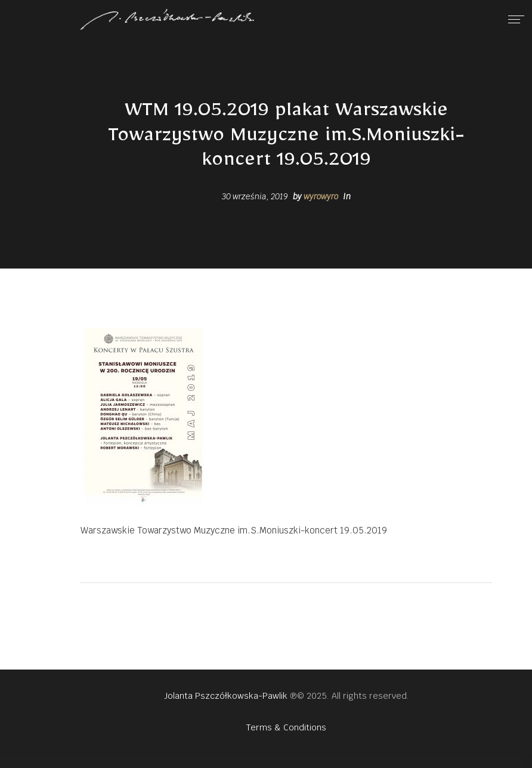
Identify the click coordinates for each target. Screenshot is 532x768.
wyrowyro (321, 196)
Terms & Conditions (286, 727)
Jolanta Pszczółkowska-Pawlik (226, 696)
